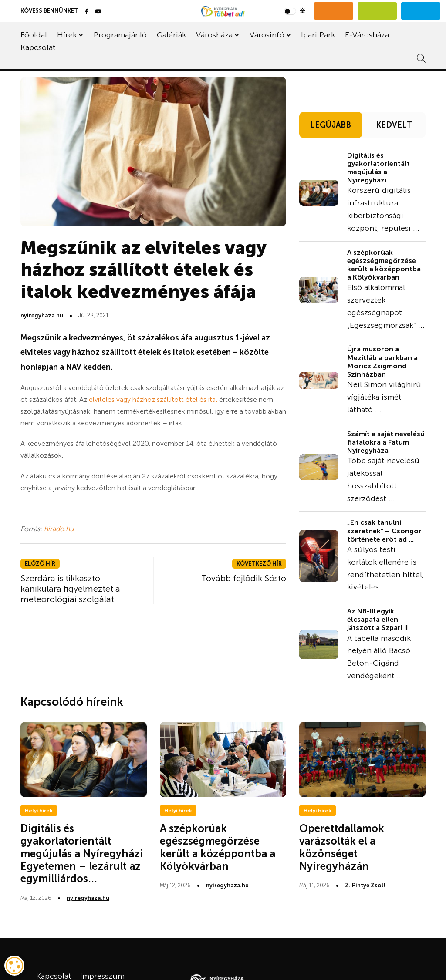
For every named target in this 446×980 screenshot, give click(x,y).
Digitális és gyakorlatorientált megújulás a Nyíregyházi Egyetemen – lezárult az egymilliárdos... (82, 853)
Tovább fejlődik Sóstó (244, 578)
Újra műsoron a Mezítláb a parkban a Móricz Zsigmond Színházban (382, 362)
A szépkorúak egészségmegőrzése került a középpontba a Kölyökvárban (384, 265)
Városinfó (267, 35)
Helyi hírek (39, 811)
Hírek (67, 35)
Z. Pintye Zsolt (365, 885)
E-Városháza (367, 35)
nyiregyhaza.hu (42, 315)
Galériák (171, 35)
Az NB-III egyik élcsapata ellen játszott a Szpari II (377, 619)
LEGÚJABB (331, 125)
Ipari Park (318, 35)
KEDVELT (394, 125)
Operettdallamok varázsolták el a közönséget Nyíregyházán (342, 847)
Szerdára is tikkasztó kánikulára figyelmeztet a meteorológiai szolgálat (70, 589)
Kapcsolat (38, 47)
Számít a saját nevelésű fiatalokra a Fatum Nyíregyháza (386, 442)
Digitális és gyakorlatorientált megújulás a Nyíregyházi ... (378, 168)
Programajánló (120, 35)
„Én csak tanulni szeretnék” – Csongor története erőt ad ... (384, 530)
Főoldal (34, 35)
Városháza (214, 35)
